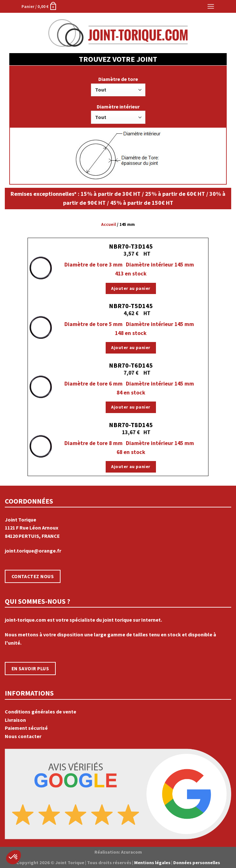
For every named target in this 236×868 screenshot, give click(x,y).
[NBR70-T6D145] (41, 387)
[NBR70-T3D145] (41, 268)
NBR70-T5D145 (131, 306)
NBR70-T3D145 (131, 246)
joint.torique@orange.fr (33, 551)
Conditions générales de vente (41, 712)
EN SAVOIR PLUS (30, 669)
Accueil (109, 224)
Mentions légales (152, 863)
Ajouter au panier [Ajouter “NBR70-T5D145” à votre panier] (131, 347)
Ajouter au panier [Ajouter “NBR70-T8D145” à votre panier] (131, 466)
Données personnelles (197, 863)
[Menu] (211, 6)
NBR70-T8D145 (131, 425)
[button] (13, 857)
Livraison (15, 720)
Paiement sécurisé (26, 728)
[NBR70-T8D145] (41, 446)
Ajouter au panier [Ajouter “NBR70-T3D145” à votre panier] (131, 288)
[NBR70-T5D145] (41, 327)
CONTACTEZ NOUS (33, 576)
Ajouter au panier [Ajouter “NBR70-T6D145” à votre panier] (131, 407)
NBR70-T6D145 (131, 365)
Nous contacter (23, 736)
